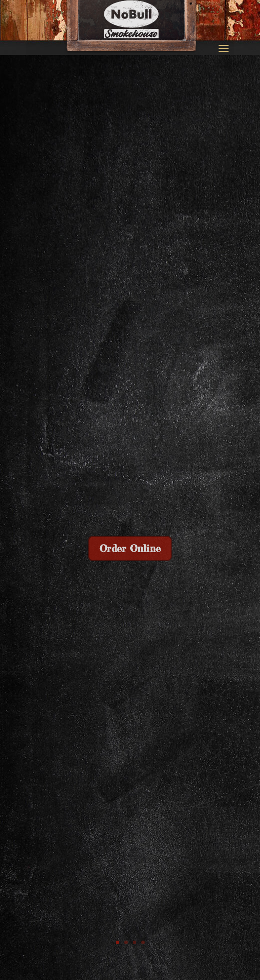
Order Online (130, 550)
